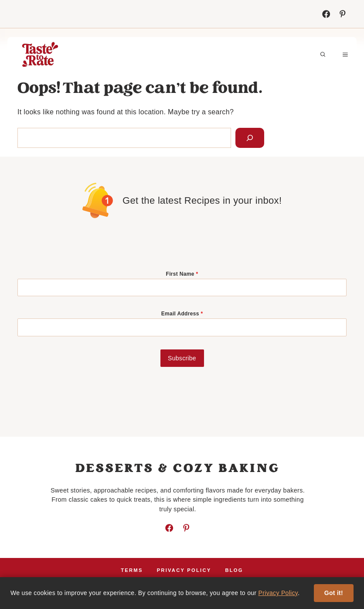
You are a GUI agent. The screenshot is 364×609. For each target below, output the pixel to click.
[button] (323, 55)
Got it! (334, 593)
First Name (182, 274)
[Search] (250, 138)
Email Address (182, 314)
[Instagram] (343, 14)
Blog (234, 570)
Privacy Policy (278, 593)
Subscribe (182, 358)
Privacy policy (184, 570)
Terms (132, 570)
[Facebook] (326, 14)
